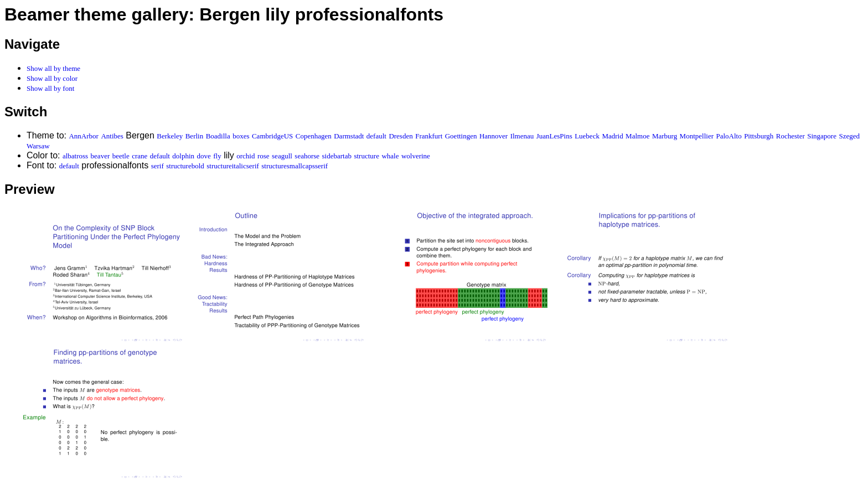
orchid (246, 156)
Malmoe (637, 136)
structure (366, 156)
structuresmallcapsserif (294, 166)
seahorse (307, 156)
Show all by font (50, 88)
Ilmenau (522, 136)
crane (139, 156)
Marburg (665, 136)
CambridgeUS (272, 136)
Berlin (195, 136)
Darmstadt (349, 136)
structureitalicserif (233, 166)
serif (157, 166)
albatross (75, 156)
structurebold (185, 166)
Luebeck (587, 136)
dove (204, 156)
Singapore (822, 136)
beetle (121, 156)
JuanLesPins (554, 136)
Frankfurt (429, 136)
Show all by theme (53, 68)
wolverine (416, 156)
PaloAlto (728, 136)
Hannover (494, 136)
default (376, 136)
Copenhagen (314, 136)
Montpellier (697, 136)
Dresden (401, 136)
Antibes (112, 136)
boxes (241, 136)
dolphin (183, 156)
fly (217, 156)
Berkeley (170, 136)
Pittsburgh (759, 136)
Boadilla (218, 136)
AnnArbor (83, 136)
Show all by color (52, 78)
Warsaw (38, 146)
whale (390, 156)
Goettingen (461, 136)
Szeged (849, 136)
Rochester (790, 136)
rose (263, 156)
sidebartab (337, 156)
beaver (100, 156)
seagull (282, 156)
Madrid (612, 136)
